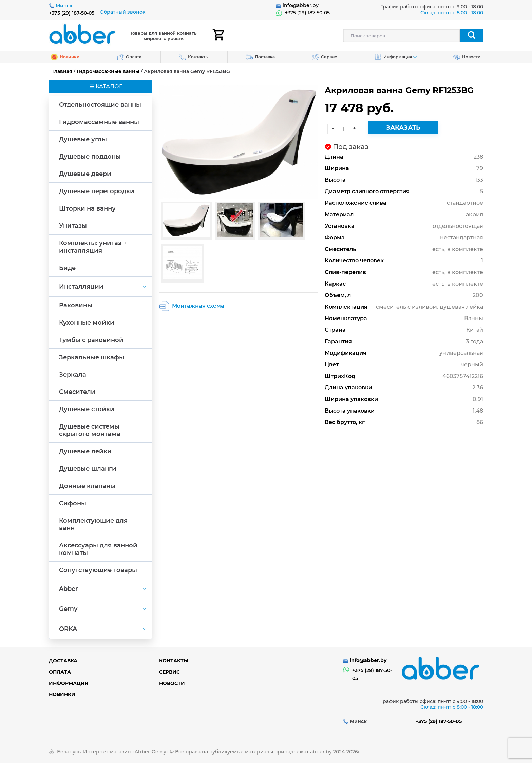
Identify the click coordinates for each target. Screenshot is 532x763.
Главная (62, 71)
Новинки (62, 694)
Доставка (63, 661)
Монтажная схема (198, 306)
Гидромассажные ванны (108, 71)
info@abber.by (301, 5)
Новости (172, 683)
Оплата (60, 672)
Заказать (403, 128)
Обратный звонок (122, 12)
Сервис (169, 672)
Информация (69, 683)
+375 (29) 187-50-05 (72, 13)
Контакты (174, 661)
